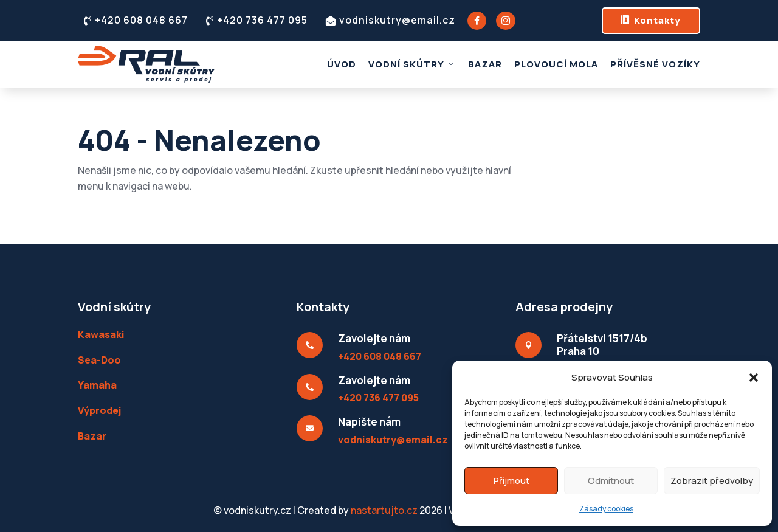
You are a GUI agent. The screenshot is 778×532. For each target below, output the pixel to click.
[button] (754, 378)
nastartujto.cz (385, 510)
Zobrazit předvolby (712, 481)
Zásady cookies (606, 509)
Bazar (485, 64)
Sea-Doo (99, 360)
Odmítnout (611, 481)
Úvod (342, 64)
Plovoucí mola (556, 64)
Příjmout (511, 481)
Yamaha (97, 385)
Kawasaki (101, 334)
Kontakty (651, 20)
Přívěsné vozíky (655, 64)
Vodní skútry (412, 64)
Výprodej (99, 410)
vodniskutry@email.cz (391, 20)
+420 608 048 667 (136, 20)
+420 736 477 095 (257, 20)
